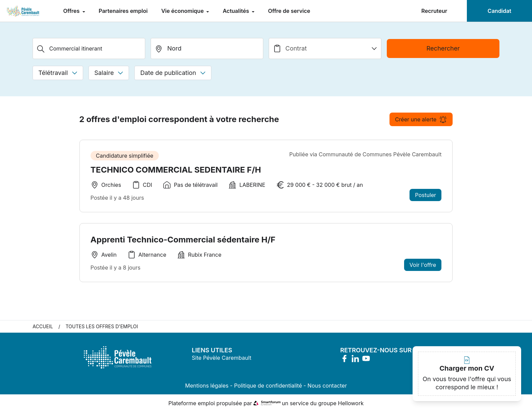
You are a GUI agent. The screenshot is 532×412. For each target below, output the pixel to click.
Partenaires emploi (123, 11)
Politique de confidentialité (268, 386)
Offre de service (289, 11)
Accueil (43, 326)
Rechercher (443, 48)
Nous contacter (327, 386)
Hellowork (351, 403)
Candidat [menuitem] (499, 11)
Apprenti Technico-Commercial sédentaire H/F (183, 240)
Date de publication (173, 73)
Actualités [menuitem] (236, 11)
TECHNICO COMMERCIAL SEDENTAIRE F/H (176, 170)
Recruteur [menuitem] (434, 11)
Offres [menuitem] (72, 11)
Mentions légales (207, 386)
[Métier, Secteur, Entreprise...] (89, 48)
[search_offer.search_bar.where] (207, 48)
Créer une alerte (421, 119)
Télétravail (58, 73)
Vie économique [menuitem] (183, 11)
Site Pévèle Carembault (221, 358)
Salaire (109, 73)
